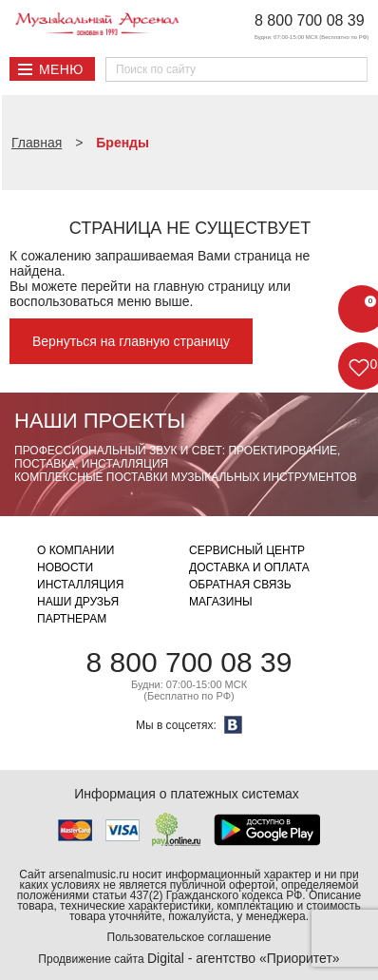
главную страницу (208, 286)
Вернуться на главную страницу (131, 341)
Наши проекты (100, 421)
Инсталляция (80, 585)
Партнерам (72, 619)
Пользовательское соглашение (189, 937)
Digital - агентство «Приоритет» (244, 958)
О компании (76, 550)
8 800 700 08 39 (310, 20)
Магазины (221, 602)
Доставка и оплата (249, 567)
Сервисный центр (247, 550)
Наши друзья (78, 602)
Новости (65, 567)
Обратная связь (240, 585)
